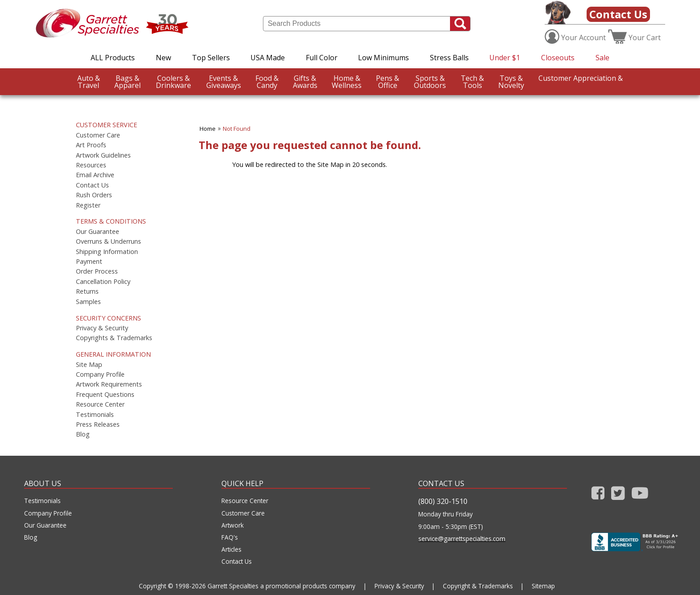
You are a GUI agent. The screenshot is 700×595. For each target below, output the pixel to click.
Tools (472, 82)
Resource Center (100, 404)
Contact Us (618, 14)
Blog (83, 434)
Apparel (127, 82)
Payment (89, 262)
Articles (231, 549)
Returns (87, 291)
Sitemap (543, 586)
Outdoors (430, 82)
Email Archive (95, 175)
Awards (305, 82)
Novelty (511, 82)
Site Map (89, 365)
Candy (267, 82)
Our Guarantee (98, 232)
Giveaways (224, 82)
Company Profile (100, 374)
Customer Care (98, 135)
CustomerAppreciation (29, 108)
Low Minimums (383, 58)
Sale (602, 58)
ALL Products (113, 58)
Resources (91, 165)
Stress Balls (449, 58)
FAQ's (230, 537)
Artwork (233, 525)
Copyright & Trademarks (478, 586)
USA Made (268, 58)
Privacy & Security (102, 328)
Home (208, 129)
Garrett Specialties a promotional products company (281, 586)
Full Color (322, 58)
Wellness (347, 82)
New (163, 58)
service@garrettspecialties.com (462, 539)
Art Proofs (91, 145)
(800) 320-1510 (443, 501)
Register (88, 205)
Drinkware (173, 82)
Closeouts (558, 58)
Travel (89, 82)
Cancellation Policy (103, 282)
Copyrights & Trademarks (114, 338)
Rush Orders (94, 195)
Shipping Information (107, 252)
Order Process (97, 271)
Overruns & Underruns (108, 241)
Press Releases (98, 424)
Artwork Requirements (109, 384)
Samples (88, 302)
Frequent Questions (105, 395)
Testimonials (95, 415)
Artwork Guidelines (103, 155)
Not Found (237, 129)
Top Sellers (211, 58)
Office (387, 82)
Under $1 (505, 58)
